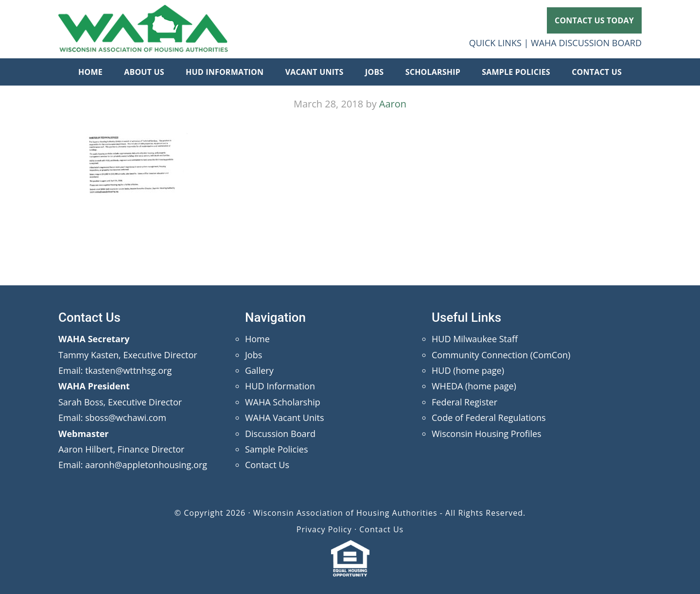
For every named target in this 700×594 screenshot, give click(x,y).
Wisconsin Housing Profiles (487, 434)
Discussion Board (280, 434)
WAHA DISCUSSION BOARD (586, 43)
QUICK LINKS (495, 43)
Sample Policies (276, 449)
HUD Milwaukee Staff (475, 339)
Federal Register (464, 402)
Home (257, 339)
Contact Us (267, 465)
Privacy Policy (324, 529)
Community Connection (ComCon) (501, 355)
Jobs (254, 355)
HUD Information (280, 386)
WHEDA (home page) (474, 386)
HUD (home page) (468, 370)
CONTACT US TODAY (594, 20)
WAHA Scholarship (283, 402)
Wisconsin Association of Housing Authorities (143, 29)
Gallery (259, 370)
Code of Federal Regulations (489, 418)
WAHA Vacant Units (285, 418)
